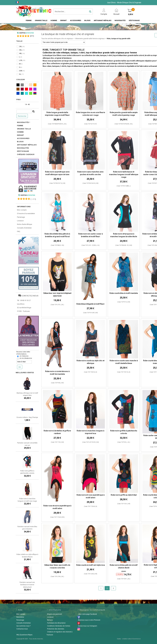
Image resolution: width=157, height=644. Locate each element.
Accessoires (76, 20)
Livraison (20, 221)
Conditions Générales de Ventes (59, 626)
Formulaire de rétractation (56, 623)
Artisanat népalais (27, 145)
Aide (20, 610)
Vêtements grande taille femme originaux (90, 39)
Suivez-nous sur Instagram (88, 626)
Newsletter (20, 617)
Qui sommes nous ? (23, 626)
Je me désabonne (26, 358)
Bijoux (87, 20)
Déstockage (134, 20)
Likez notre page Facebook (87, 614)
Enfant (64, 20)
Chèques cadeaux (26, 154)
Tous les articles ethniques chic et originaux (57, 39)
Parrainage (21, 217)
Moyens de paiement (55, 614)
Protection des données (56, 629)
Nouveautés (120, 20)
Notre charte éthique (25, 224)
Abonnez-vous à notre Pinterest (89, 620)
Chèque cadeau (133, 26)
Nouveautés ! (24, 122)
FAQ (19, 231)
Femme (29, 20)
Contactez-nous (22, 629)
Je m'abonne (24, 356)
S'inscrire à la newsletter (26, 213)
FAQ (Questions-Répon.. (25, 635)
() (32, 36)
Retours (50, 620)
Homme (54, 20)
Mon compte (22, 210)
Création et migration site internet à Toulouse (59, 633)
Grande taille (41, 20)
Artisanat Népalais (103, 20)
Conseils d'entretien (24, 228)
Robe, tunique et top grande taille (119, 39)
